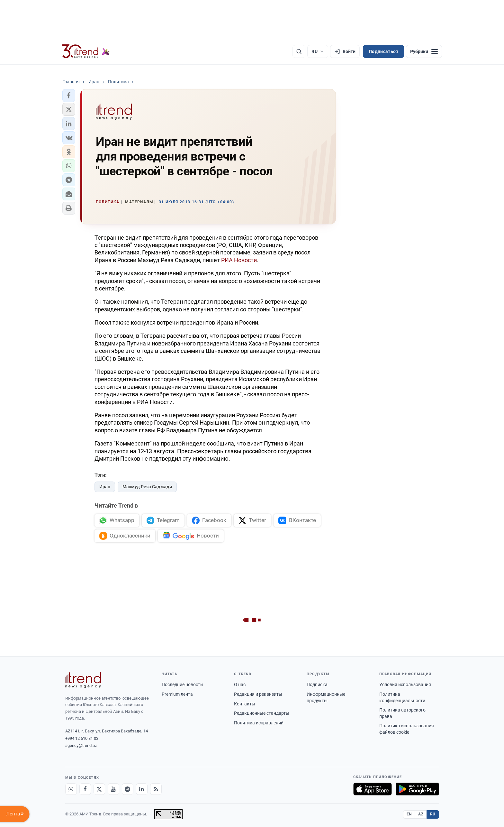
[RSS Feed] (156, 789)
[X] (99, 789)
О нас (240, 685)
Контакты (245, 704)
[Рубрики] (424, 51)
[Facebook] (85, 789)
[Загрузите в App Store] (373, 789)
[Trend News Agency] (83, 680)
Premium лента (177, 694)
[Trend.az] (86, 51)
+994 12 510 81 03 (82, 738)
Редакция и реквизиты (258, 694)
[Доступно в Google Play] (417, 789)
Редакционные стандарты (262, 713)
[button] (69, 96)
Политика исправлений (259, 723)
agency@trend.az (81, 745)
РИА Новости (239, 260)
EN (409, 814)
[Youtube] (113, 789)
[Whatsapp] (71, 789)
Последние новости (182, 685)
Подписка (317, 685)
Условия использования (405, 685)
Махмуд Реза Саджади (147, 487)
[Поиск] (299, 51)
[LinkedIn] (142, 789)
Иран (105, 487)
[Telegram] (128, 789)
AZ (421, 814)
